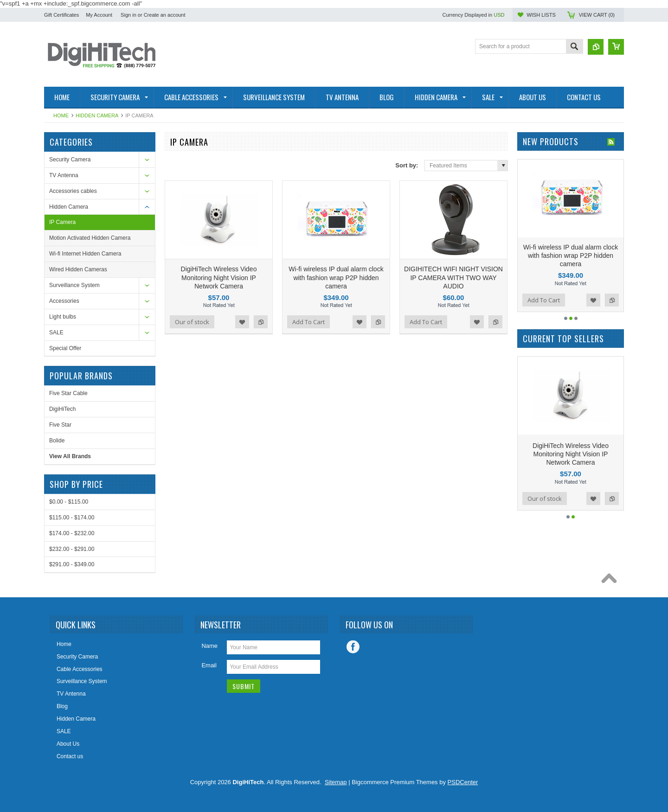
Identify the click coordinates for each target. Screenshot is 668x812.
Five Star (60, 425)
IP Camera (62, 222)
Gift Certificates (61, 15)
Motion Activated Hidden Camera (90, 238)
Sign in (128, 15)
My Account (99, 15)
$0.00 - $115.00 (69, 502)
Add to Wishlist (242, 322)
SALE (56, 332)
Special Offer (65, 348)
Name (209, 646)
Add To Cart (308, 322)
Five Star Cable (68, 393)
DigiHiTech (62, 409)
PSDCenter (463, 782)
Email (209, 665)
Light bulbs (63, 317)
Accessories (64, 301)
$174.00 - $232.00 (72, 533)
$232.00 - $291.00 (72, 549)
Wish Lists (541, 15)
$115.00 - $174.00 (72, 518)
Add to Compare (261, 322)
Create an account (165, 15)
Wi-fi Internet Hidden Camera (85, 254)
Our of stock (192, 322)
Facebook (353, 647)
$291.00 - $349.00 (72, 564)
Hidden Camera (97, 115)
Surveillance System (74, 285)
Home (61, 115)
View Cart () (597, 15)
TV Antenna (64, 175)
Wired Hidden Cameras (78, 269)
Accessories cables (73, 191)
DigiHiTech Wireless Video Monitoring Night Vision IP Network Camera (219, 277)
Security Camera (70, 160)
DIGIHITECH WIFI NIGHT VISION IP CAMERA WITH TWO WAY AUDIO (453, 277)
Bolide (57, 441)
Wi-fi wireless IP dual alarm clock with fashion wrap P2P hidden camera (336, 277)
